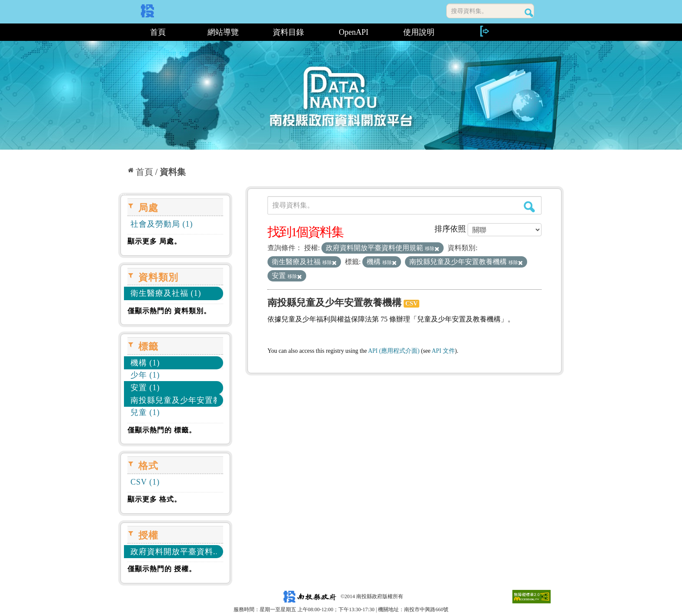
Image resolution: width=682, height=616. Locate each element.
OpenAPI (354, 32)
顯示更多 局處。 (154, 241)
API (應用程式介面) (394, 351)
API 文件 (443, 351)
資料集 (173, 172)
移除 (432, 248)
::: (122, 32)
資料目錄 (288, 32)
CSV (411, 303)
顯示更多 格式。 (154, 499)
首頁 (158, 32)
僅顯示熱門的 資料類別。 (169, 311)
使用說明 (419, 32)
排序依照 (450, 229)
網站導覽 (223, 32)
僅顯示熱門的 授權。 (162, 569)
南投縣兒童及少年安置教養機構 (334, 303)
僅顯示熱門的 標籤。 (162, 430)
